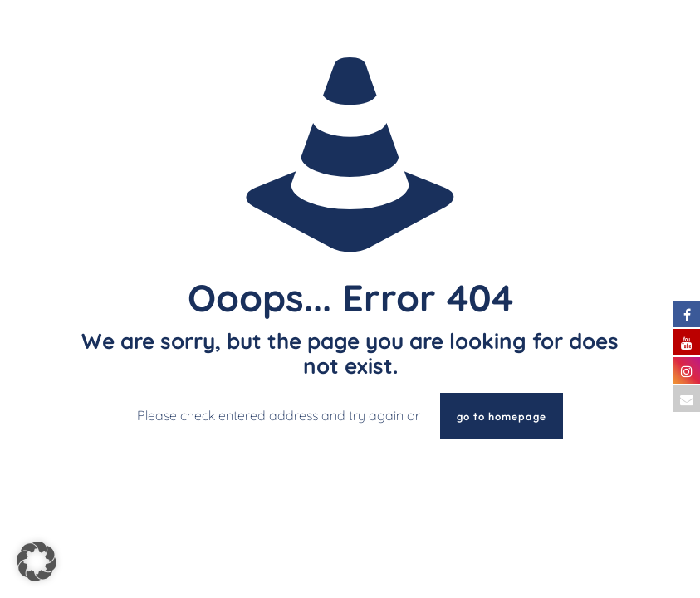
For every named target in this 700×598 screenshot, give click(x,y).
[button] (37, 561)
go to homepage (502, 416)
